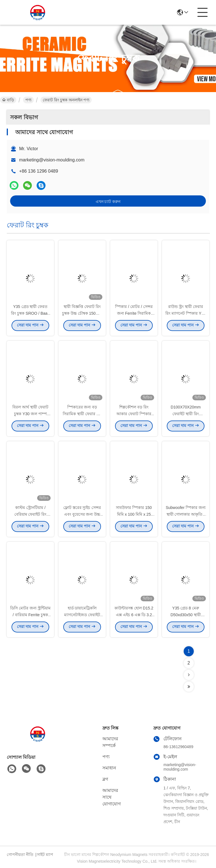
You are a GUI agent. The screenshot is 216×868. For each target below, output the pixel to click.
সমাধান (109, 768)
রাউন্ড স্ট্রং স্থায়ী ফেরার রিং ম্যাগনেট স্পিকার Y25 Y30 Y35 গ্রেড (186, 314)
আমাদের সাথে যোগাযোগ (112, 797)
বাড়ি (8, 100)
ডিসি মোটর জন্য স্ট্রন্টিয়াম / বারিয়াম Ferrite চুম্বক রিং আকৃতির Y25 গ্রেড (30, 616)
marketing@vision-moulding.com (52, 160)
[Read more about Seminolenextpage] (189, 675)
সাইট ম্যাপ (45, 855)
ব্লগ (105, 779)
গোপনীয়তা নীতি (20, 855)
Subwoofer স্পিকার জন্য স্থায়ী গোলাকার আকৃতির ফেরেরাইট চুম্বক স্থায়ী (186, 515)
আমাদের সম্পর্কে (110, 742)
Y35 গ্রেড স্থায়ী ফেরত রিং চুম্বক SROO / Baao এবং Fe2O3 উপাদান (30, 314)
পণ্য (28, 100)
